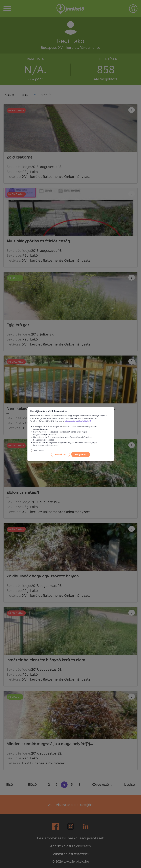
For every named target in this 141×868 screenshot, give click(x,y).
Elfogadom (81, 454)
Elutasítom (60, 454)
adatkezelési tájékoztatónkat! (78, 421)
